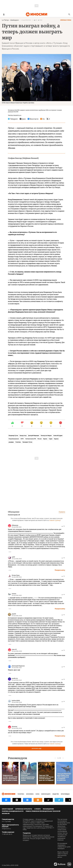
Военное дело (46, 794)
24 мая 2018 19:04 (26, 20)
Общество (56, 794)
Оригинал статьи (66, 20)
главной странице (55, 520)
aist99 (14, 614)
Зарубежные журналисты (24, 809)
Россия (39, 439)
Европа (45, 439)
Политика (18, 442)
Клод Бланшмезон (14, 439)
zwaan (14, 594)
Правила (62, 512)
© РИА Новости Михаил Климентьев (12, 103)
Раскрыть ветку (60, 570)
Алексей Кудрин (58, 436)
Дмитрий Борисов (18, 666)
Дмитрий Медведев (34, 436)
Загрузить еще (36, 749)
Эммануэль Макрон (46, 436)
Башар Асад (23, 436)
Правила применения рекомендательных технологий (43, 811)
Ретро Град (16, 575)
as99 (13, 557)
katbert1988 (16, 701)
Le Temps (5, 20)
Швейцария (14, 20)
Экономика (30, 794)
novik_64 (15, 678)
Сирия (51, 439)
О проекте (37, 809)
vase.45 (14, 649)
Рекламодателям (48, 809)
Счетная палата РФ (31, 439)
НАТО (22, 439)
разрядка (11, 442)
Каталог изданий (7, 809)
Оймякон (15, 525)
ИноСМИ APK (6, 814)
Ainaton (14, 727)
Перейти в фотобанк (28, 103)
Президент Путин (27, 442)
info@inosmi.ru (6, 829)
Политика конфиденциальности (13, 811)
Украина (56, 439)
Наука (37, 794)
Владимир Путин (13, 436)
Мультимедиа (65, 794)
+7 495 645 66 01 (7, 834)
